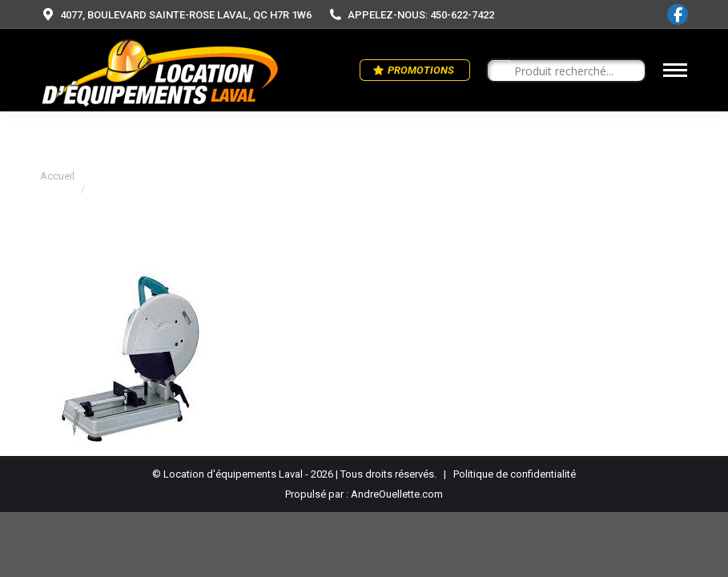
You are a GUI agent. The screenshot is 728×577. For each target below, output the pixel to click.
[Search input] (573, 71)
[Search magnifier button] (499, 71)
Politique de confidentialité (515, 474)
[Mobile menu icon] (675, 70)
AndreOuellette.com (397, 494)
